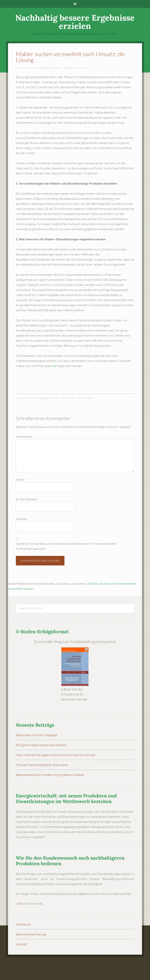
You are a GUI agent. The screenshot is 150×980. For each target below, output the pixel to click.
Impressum (23, 924)
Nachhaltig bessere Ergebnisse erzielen (75, 22)
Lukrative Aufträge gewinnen (38, 398)
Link (19, 903)
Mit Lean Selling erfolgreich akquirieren (42, 765)
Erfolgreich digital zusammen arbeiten (41, 745)
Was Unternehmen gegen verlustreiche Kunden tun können (56, 755)
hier (54, 366)
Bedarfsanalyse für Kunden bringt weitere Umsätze (50, 775)
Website (21, 519)
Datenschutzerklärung (31, 934)
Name (21, 479)
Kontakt (21, 944)
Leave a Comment (76, 68)
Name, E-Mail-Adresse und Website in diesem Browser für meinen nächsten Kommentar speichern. (66, 546)
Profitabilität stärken (77, 398)
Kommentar (25, 437)
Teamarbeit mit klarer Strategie (36, 735)
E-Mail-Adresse (27, 499)
